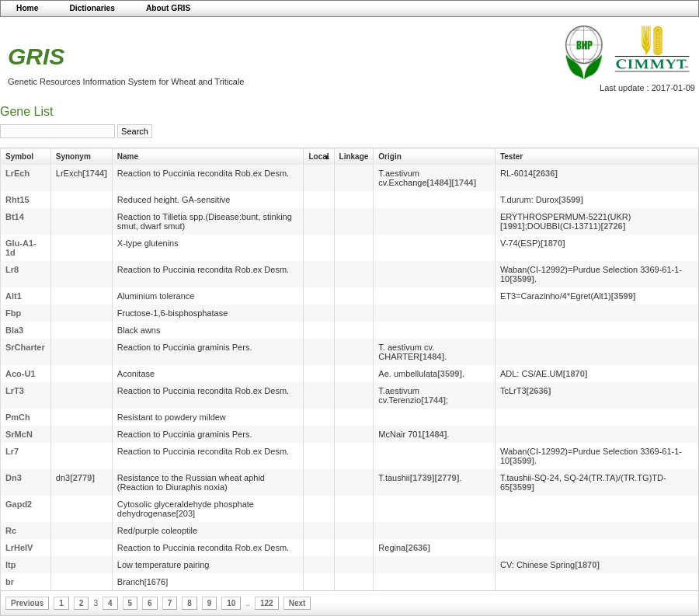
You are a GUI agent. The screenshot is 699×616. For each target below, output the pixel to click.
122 (267, 603)
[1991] (513, 226)
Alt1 (14, 296)
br (10, 582)
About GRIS (168, 8)
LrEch (17, 173)
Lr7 (12, 451)
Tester (511, 157)
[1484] (440, 183)
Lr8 (12, 270)
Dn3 (14, 478)
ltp (10, 565)
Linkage (354, 157)
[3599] (571, 200)
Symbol (19, 157)
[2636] (545, 173)
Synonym (73, 157)
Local (318, 157)
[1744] (95, 173)
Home (27, 8)
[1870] (553, 243)
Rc (11, 531)
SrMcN (19, 434)
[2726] (614, 226)
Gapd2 (19, 504)
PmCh (18, 417)
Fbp (13, 313)
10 (231, 603)
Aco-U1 (21, 374)
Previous (27, 603)
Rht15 (17, 200)
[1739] (423, 478)
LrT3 (15, 391)
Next (297, 603)
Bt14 (15, 217)
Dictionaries (92, 8)
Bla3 (14, 330)
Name (128, 157)
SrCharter (25, 347)
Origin (389, 157)
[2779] (82, 478)
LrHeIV (19, 548)
